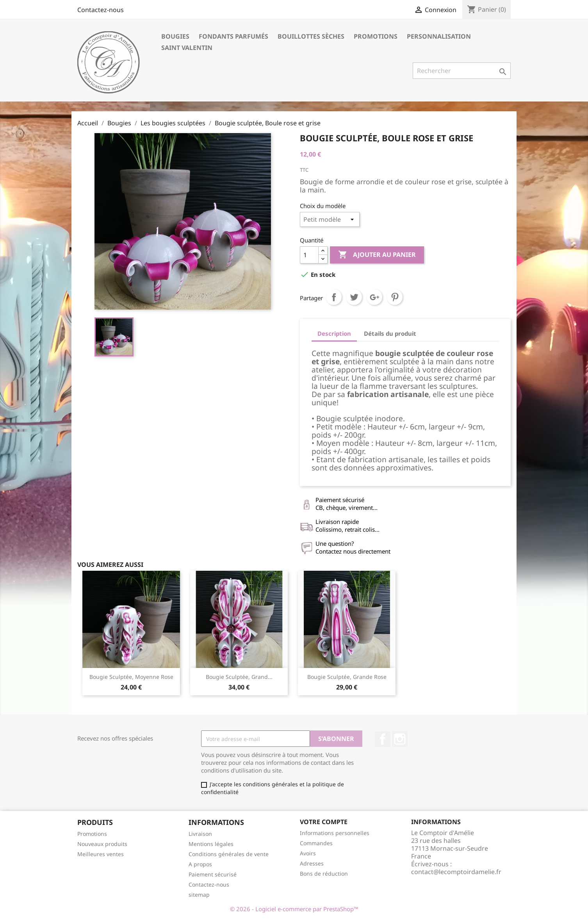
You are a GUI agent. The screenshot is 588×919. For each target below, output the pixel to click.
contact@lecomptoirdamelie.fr (456, 872)
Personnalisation (439, 36)
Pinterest (395, 297)
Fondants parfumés (233, 36)
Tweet (354, 297)
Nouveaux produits (102, 844)
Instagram (400, 739)
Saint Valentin (187, 48)
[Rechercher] (462, 71)
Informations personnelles (335, 833)
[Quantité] (309, 255)
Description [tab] (334, 333)
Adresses (312, 863)
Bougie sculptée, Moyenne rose (131, 677)
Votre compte (324, 822)
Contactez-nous (101, 10)
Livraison (200, 834)
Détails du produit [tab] (390, 333)
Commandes (316, 843)
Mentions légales (211, 844)
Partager (334, 297)
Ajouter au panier (377, 255)
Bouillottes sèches (311, 36)
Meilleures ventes (101, 854)
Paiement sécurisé (213, 874)
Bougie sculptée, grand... (239, 677)
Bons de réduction (324, 874)
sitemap (199, 895)
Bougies (175, 36)
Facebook (383, 739)
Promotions (376, 36)
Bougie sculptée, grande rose (347, 677)
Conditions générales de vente (229, 854)
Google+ (374, 297)
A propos (200, 864)
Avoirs (308, 853)
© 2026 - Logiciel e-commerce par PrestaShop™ (294, 909)
